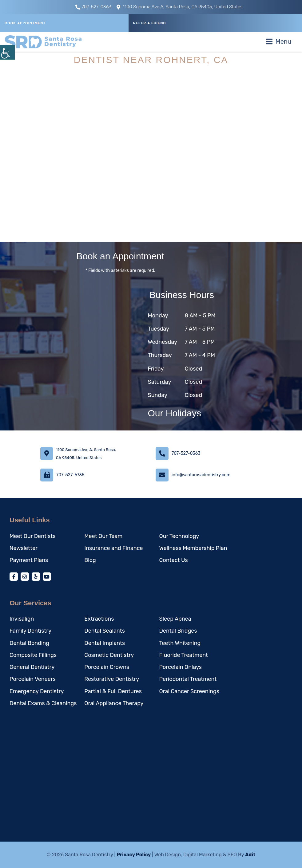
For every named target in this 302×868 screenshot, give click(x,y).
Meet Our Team (103, 536)
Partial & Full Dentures (113, 691)
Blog (90, 560)
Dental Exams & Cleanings (43, 703)
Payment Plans (29, 560)
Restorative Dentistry (112, 679)
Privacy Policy (134, 855)
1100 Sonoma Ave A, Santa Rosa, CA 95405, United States (180, 7)
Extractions (99, 619)
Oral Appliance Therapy (114, 703)
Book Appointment (25, 23)
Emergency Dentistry (37, 691)
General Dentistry (32, 667)
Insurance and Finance (113, 548)
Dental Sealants (105, 631)
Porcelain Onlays (181, 667)
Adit (250, 855)
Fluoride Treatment (184, 655)
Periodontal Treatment (188, 679)
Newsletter (24, 548)
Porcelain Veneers (33, 679)
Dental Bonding (29, 643)
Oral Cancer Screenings (189, 691)
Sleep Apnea (175, 619)
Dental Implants (105, 643)
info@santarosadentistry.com (201, 475)
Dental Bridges (178, 631)
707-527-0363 (93, 7)
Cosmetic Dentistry (109, 655)
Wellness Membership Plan (193, 548)
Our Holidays (175, 413)
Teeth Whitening (180, 643)
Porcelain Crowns (107, 667)
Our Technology (179, 536)
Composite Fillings (33, 655)
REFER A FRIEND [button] (150, 23)
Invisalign (22, 619)
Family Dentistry (30, 631)
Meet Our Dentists (33, 536)
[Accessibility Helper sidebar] (7, 52)
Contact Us (174, 560)
